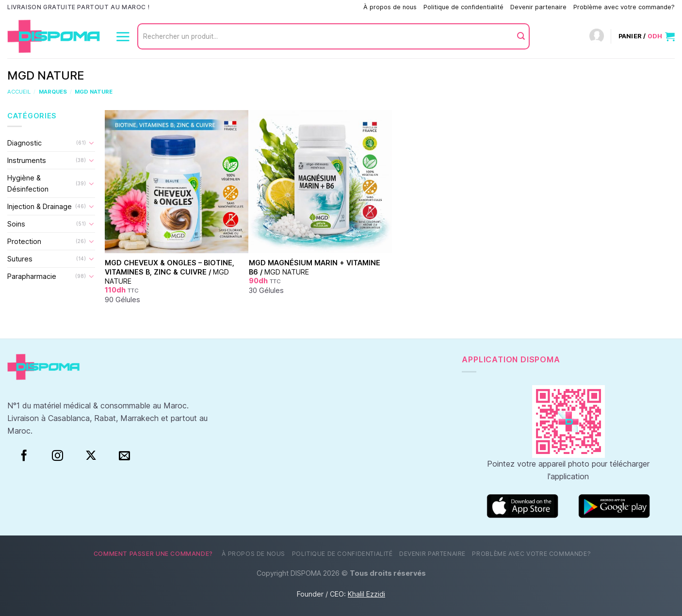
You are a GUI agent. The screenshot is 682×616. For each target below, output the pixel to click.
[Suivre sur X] (91, 456)
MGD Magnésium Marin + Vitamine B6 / (315, 267)
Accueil (19, 92)
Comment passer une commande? (307, 7)
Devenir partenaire (538, 7)
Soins (16, 224)
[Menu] (123, 36)
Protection (24, 241)
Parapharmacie (32, 276)
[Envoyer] (521, 36)
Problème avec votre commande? (624, 7)
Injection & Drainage (40, 206)
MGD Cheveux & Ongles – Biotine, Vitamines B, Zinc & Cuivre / (170, 272)
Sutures (20, 259)
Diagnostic (24, 143)
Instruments (27, 160)
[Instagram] (57, 456)
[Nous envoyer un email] (124, 456)
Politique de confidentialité (463, 7)
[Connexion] (597, 37)
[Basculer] (92, 143)
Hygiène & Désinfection (28, 183)
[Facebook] (24, 456)
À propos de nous (390, 7)
